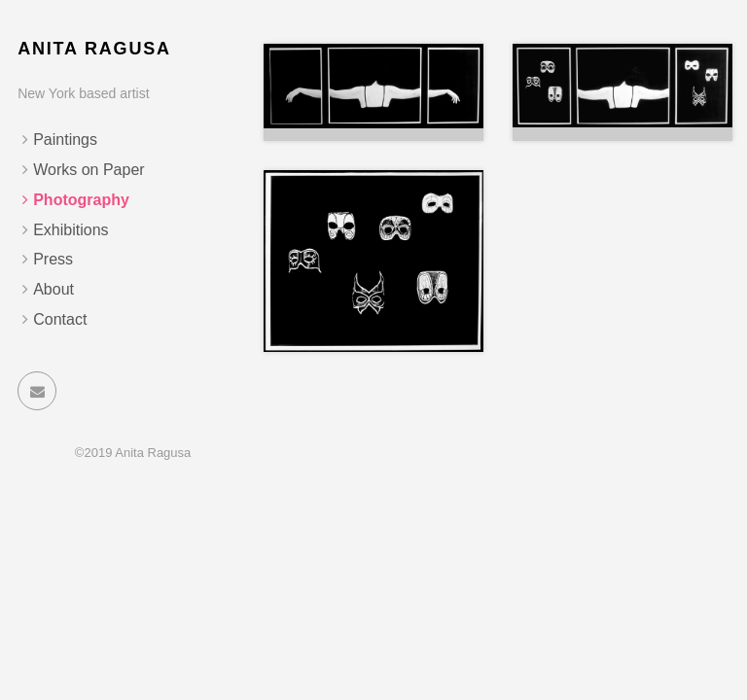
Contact (60, 319)
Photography (81, 200)
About (53, 289)
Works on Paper (89, 170)
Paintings (65, 140)
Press (53, 259)
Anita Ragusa (94, 49)
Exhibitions (71, 230)
